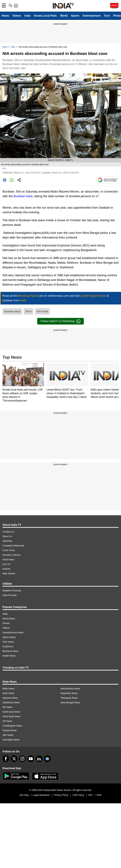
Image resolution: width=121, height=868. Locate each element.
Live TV (6, 564)
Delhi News (8, 693)
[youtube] (31, 759)
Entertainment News (13, 633)
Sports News (9, 637)
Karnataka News (11, 740)
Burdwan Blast (12, 311)
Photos (6, 623)
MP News (7, 707)
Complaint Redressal (13, 546)
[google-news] (47, 759)
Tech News (8, 642)
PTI (4, 169)
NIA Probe (42, 311)
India (28, 16)
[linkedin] (39, 759)
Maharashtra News (70, 689)
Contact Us (8, 532)
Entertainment (92, 16)
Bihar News (8, 689)
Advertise (7, 541)
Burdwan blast (23, 196)
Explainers (8, 646)
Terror (29, 311)
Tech (107, 16)
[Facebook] (6, 759)
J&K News (8, 735)
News (5, 47)
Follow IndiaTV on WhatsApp (60, 321)
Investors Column (12, 555)
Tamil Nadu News (12, 716)
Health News (9, 656)
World (64, 16)
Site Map (24, 795)
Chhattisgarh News (12, 726)
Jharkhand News (11, 702)
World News (9, 619)
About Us (7, 536)
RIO (91, 795)
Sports (75, 16)
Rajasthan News (69, 693)
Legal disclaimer (41, 795)
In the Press (9, 550)
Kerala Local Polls (45, 16)
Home (5, 16)
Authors (6, 569)
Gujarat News (10, 730)
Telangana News (69, 698)
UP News (7, 721)
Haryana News (10, 698)
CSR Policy (78, 795)
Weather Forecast (12, 591)
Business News (10, 651)
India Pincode (10, 595)
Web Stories (9, 573)
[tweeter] (14, 759)
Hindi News (8, 560)
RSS (99, 795)
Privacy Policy (61, 795)
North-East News (11, 712)
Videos (17, 16)
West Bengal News (70, 702)
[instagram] (22, 759)
